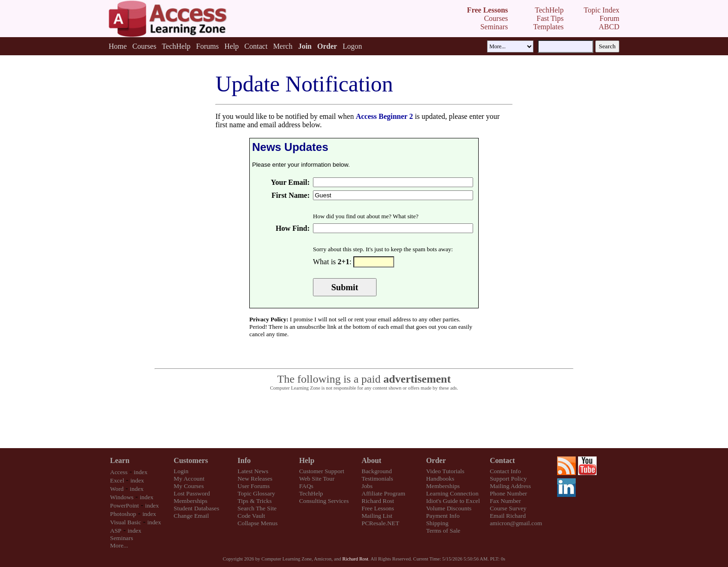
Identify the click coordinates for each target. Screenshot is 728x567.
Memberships (191, 501)
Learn (120, 460)
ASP (116, 531)
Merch (283, 46)
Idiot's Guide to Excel (453, 501)
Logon (352, 46)
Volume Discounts (449, 508)
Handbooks (440, 479)
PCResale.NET (380, 523)
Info (244, 460)
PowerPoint (124, 505)
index (141, 472)
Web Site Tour (317, 479)
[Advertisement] (364, 420)
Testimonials (377, 479)
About (372, 460)
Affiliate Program (383, 493)
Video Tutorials (445, 471)
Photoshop (123, 514)
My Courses (189, 486)
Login (181, 471)
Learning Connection (452, 493)
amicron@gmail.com (516, 523)
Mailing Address (510, 486)
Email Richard (508, 516)
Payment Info (443, 516)
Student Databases (196, 508)
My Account (189, 479)
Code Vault (251, 516)
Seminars (122, 538)
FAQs (306, 486)
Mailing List (377, 516)
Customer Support (322, 471)
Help (231, 46)
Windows (122, 497)
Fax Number (505, 501)
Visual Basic (126, 522)
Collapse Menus (258, 523)
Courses (144, 46)
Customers (191, 460)
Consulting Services (324, 501)
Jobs (367, 486)
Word (117, 489)
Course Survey (508, 508)
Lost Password (192, 493)
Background (377, 471)
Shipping (437, 523)
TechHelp (176, 46)
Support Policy (508, 479)
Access (119, 472)
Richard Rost (378, 501)
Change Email (191, 516)
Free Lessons (378, 508)
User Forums (254, 486)
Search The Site (257, 508)
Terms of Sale (443, 531)
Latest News (253, 471)
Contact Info (505, 471)
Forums (207, 46)
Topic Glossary (257, 493)
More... (119, 545)
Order (436, 460)
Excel (117, 480)
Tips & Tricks (255, 501)
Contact (256, 46)
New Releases (255, 479)
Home (118, 46)
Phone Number (508, 493)
